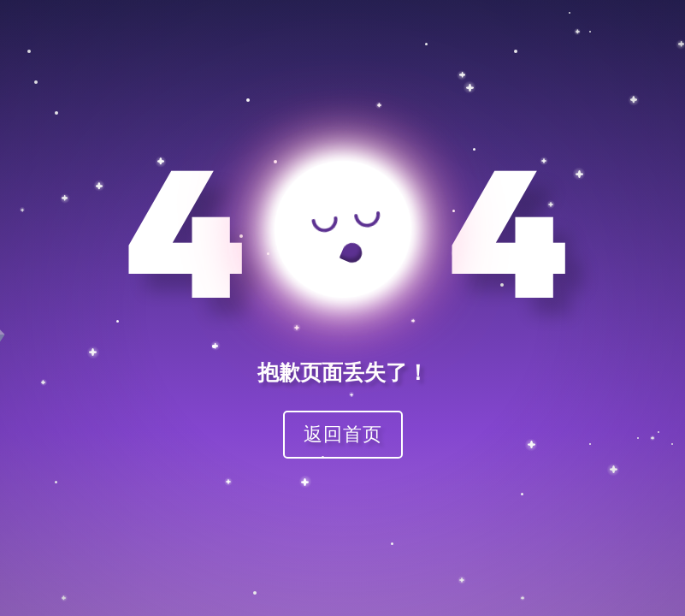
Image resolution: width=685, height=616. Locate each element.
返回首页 (343, 433)
